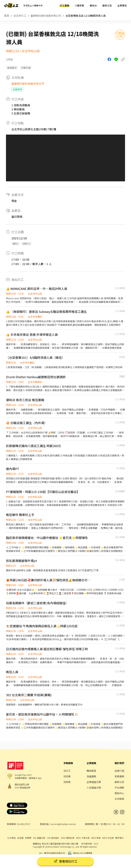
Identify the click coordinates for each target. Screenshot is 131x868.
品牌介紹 (119, 771)
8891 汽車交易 (83, 838)
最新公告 (107, 5)
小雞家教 (79, 5)
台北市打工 (20, 16)
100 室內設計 (53, 838)
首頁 (7, 16)
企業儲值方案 (94, 782)
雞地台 (93, 5)
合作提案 (119, 799)
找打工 (67, 771)
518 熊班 (11, 838)
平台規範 (119, 788)
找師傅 (28, 838)
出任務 (20, 838)
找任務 (67, 776)
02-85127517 (24, 824)
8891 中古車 (108, 838)
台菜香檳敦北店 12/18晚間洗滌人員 (86, 16)
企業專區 (122, 5)
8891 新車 (96, 838)
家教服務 (119, 776)
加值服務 (91, 776)
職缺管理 (91, 771)
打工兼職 (64, 5)
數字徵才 (120, 838)
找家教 (67, 782)
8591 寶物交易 (68, 838)
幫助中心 (119, 793)
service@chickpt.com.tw (63, 824)
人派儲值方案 (94, 788)
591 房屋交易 (39, 838)
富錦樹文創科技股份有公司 (46, 16)
